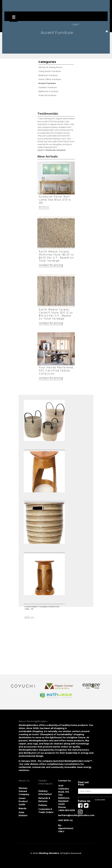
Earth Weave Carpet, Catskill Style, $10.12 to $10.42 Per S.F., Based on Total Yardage (56, 314)
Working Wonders (49, 853)
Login (75, 24)
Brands (23, 808)
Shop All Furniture (47, 94)
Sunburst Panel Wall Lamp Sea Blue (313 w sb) (55, 200)
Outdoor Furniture (47, 86)
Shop (24, 60)
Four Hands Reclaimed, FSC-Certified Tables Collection (56, 371)
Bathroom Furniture (48, 90)
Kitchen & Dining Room (49, 67)
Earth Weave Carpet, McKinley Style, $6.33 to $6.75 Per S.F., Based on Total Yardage (56, 256)
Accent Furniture (47, 82)
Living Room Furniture (49, 71)
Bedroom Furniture (48, 75)
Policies (43, 805)
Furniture (38, 60)
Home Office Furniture (49, 79)
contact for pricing (51, 265)
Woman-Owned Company (24, 791)
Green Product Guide (23, 801)
